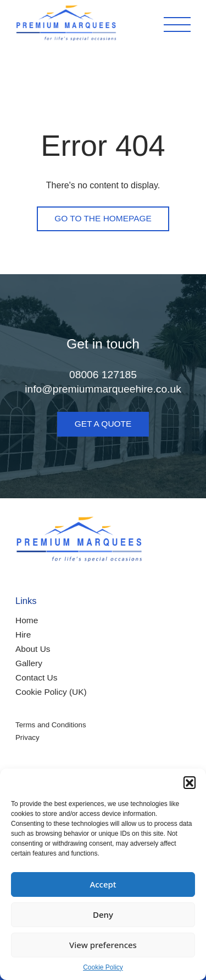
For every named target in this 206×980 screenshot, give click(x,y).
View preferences (103, 945)
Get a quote (103, 424)
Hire (23, 635)
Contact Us (36, 677)
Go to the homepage (103, 218)
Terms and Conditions (51, 725)
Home (27, 620)
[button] (190, 782)
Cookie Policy (103, 967)
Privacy (27, 737)
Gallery (29, 663)
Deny (103, 914)
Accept (103, 884)
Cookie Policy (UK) (51, 692)
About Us (33, 649)
